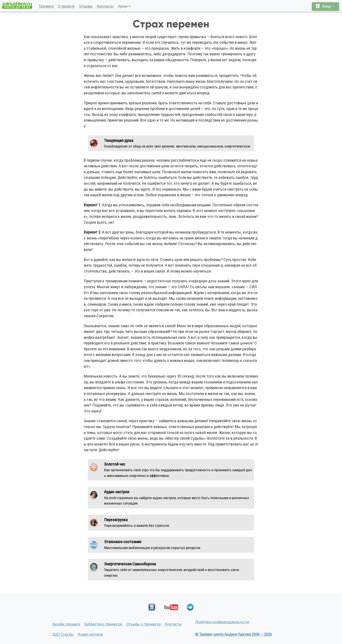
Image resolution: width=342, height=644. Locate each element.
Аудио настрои (90, 634)
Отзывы (86, 6)
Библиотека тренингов (103, 624)
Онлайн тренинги (66, 624)
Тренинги (46, 6)
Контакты (105, 6)
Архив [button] (123, 6)
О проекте (66, 6)
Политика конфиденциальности (222, 622)
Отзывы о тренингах (144, 624)
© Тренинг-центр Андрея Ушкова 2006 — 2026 (233, 634)
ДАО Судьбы (63, 634)
